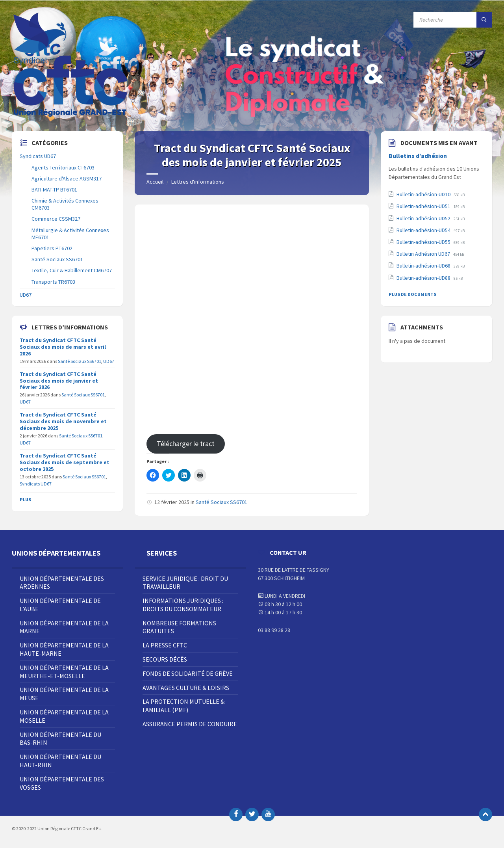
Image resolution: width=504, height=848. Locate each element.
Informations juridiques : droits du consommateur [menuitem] (183, 605)
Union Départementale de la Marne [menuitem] (64, 627)
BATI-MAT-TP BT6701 (54, 190)
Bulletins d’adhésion (418, 156)
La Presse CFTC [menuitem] (165, 645)
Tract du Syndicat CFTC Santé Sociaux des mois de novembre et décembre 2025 (63, 421)
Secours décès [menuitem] (165, 659)
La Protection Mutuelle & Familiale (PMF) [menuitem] (183, 706)
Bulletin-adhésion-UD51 (424, 206)
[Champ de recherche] (453, 20)
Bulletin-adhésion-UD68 (424, 266)
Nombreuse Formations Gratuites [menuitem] (179, 627)
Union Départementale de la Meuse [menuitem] (64, 694)
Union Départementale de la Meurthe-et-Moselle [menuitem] (64, 672)
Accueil (155, 182)
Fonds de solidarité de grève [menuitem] (188, 673)
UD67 (26, 295)
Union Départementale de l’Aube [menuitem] (60, 605)
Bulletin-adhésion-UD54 (424, 230)
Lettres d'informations (198, 182)
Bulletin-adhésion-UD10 (424, 194)
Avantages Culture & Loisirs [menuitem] (186, 688)
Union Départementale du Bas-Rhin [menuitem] (60, 739)
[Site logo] (71, 116)
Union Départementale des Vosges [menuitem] (62, 783)
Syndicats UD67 (38, 156)
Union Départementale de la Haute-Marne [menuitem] (64, 649)
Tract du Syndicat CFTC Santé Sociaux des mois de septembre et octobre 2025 (65, 462)
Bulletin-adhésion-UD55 (424, 242)
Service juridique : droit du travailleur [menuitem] (185, 583)
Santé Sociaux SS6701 (221, 502)
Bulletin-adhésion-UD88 (424, 278)
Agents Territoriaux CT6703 (63, 167)
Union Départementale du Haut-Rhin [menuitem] (60, 761)
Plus (25, 499)
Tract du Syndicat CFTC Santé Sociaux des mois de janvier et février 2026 (59, 381)
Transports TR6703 (53, 282)
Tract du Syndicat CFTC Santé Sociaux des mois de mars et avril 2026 (63, 347)
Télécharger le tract (186, 444)
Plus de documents (412, 294)
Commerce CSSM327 (56, 219)
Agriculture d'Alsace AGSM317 (67, 179)
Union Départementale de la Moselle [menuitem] (64, 716)
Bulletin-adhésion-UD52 (424, 218)
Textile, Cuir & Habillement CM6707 (72, 270)
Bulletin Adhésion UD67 (424, 254)
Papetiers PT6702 (52, 248)
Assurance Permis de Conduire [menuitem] (190, 724)
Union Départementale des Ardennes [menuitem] (62, 583)
